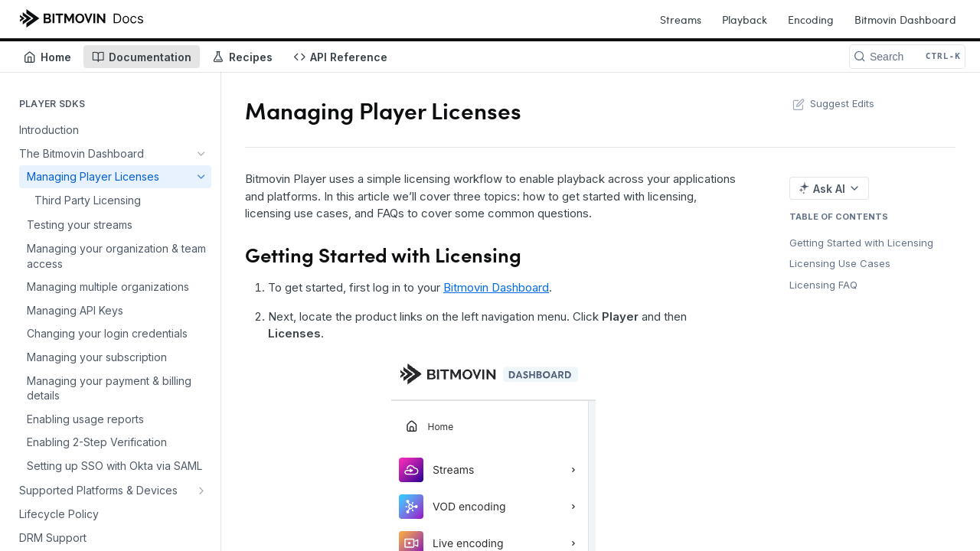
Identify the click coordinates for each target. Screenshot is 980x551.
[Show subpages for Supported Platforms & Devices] (201, 491)
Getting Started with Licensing (861, 243)
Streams (681, 20)
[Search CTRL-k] (907, 57)
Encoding (811, 20)
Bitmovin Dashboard (905, 20)
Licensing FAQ (823, 285)
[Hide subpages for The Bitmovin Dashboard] (201, 154)
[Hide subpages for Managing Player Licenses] (201, 177)
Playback (745, 20)
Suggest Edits (832, 104)
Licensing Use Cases (840, 263)
